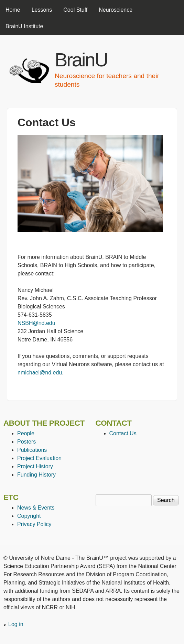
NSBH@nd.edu (36, 323)
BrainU (81, 60)
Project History (35, 466)
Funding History (36, 475)
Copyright (29, 516)
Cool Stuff (75, 10)
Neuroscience (116, 10)
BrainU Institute (24, 26)
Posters (26, 442)
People (26, 433)
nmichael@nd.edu (40, 373)
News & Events (36, 508)
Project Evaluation (39, 458)
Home (13, 10)
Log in (16, 624)
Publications (32, 450)
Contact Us (123, 433)
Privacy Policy (34, 524)
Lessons (42, 10)
